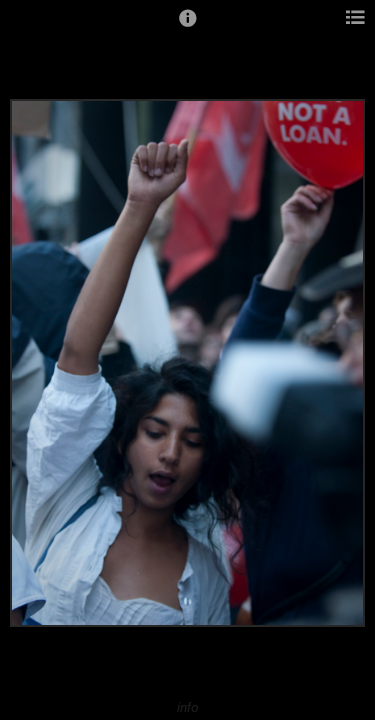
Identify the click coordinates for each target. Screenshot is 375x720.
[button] (188, 27)
